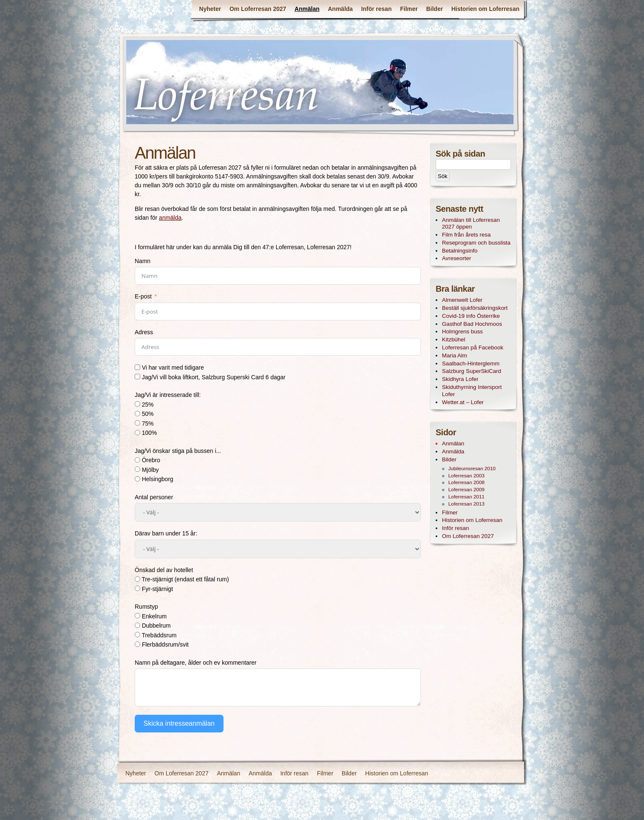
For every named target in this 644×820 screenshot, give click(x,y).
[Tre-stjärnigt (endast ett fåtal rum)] (137, 579)
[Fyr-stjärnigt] (137, 588)
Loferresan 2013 (466, 504)
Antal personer (154, 497)
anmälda (170, 218)
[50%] (137, 414)
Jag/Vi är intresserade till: (168, 395)
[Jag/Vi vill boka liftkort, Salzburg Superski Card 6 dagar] (137, 377)
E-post (143, 296)
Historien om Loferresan (485, 9)
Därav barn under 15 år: (166, 533)
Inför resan (376, 9)
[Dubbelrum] (137, 625)
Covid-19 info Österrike (471, 316)
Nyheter (210, 9)
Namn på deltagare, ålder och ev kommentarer (196, 663)
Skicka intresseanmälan (179, 723)
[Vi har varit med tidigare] (137, 367)
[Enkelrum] (137, 616)
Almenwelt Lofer (462, 300)
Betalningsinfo (460, 251)
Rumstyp (146, 607)
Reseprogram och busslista (476, 243)
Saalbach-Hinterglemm (471, 363)
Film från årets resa (466, 235)
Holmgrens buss (462, 331)
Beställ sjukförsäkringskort (475, 308)
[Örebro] (137, 460)
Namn (142, 261)
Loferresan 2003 (466, 476)
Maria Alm (455, 355)
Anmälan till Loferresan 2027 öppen (471, 224)
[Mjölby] (137, 469)
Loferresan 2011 (466, 497)
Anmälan (307, 9)
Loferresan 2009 (466, 490)
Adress (144, 332)
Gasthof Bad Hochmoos (472, 324)
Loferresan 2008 (466, 482)
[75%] (137, 423)
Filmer (409, 9)
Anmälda (340, 9)
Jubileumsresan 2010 (472, 469)
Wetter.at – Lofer (463, 402)
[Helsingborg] (137, 479)
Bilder (434, 9)
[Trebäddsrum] (137, 635)
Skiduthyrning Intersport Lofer (472, 391)
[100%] (137, 433)
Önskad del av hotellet (164, 570)
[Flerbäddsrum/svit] (137, 644)
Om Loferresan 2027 (258, 9)
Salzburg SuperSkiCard (471, 371)
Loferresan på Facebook (473, 347)
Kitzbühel (454, 339)
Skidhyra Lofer (460, 379)
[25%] (137, 404)
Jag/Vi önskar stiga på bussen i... (178, 451)
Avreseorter (456, 258)
